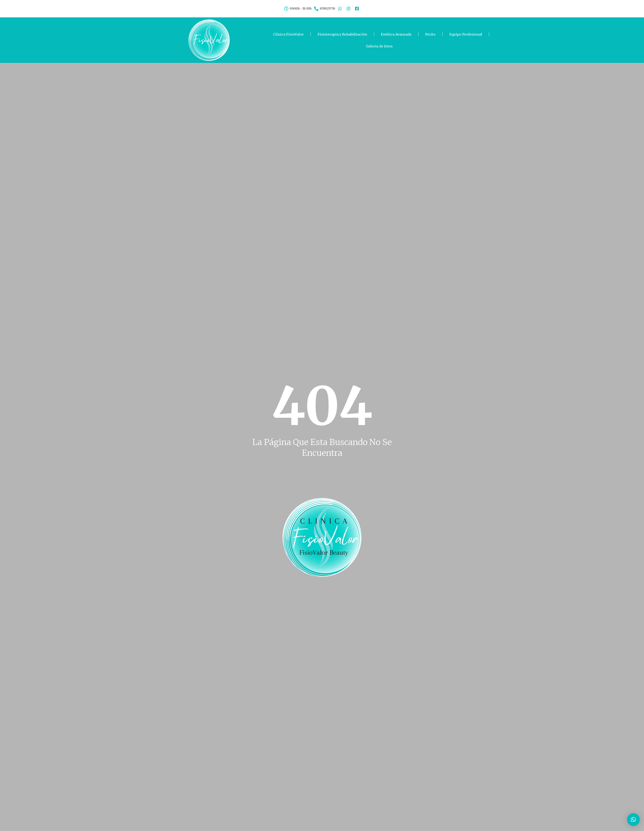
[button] (633, 820)
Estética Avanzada (396, 34)
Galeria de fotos (379, 46)
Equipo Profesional (466, 34)
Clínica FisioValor (288, 34)
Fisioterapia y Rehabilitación (342, 34)
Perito (430, 34)
